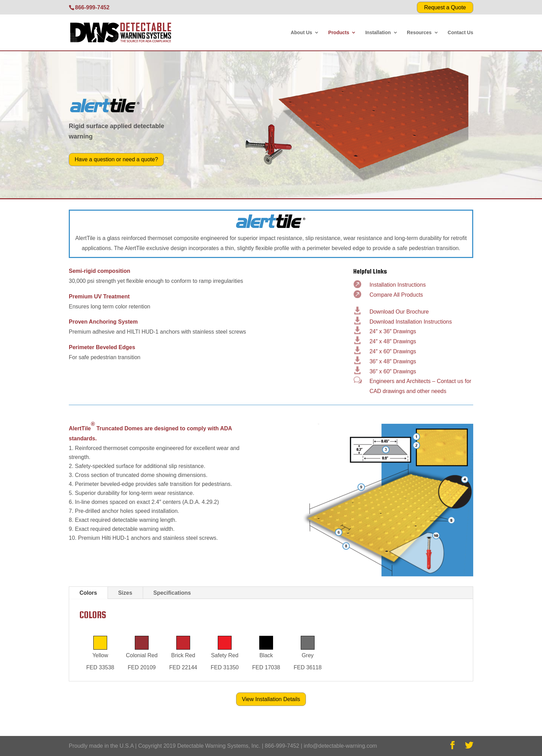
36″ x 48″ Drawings (393, 361)
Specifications (172, 593)
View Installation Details (271, 699)
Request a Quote (445, 7)
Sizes (125, 593)
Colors (88, 593)
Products (339, 33)
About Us (301, 33)
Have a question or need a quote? (116, 159)
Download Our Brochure (399, 312)
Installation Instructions (398, 285)
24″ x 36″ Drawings (393, 331)
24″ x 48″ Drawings (393, 341)
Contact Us (460, 33)
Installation (378, 33)
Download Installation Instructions (411, 322)
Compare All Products (396, 295)
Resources (419, 33)
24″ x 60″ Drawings (393, 351)
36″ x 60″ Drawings (393, 371)
